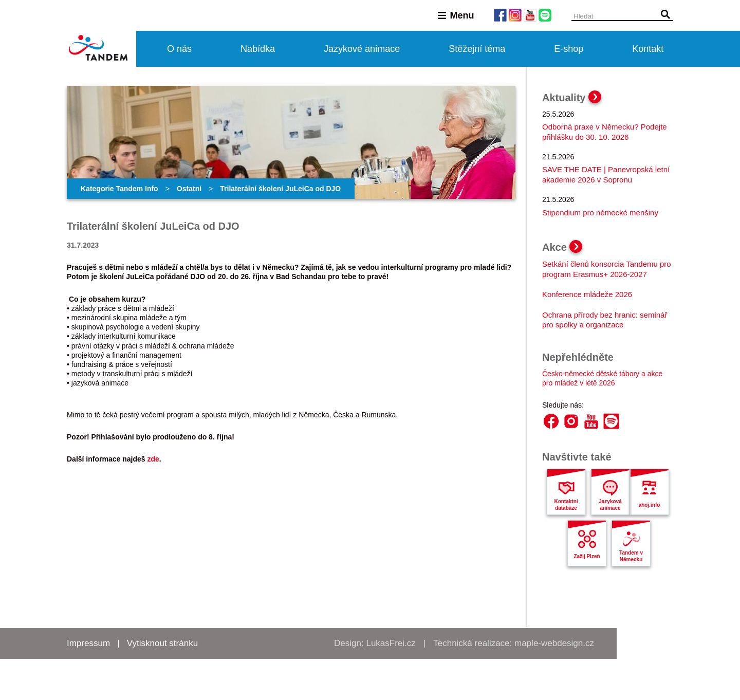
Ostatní (189, 189)
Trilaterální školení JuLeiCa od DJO (280, 189)
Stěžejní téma (477, 49)
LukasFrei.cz (391, 643)
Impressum (88, 643)
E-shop (569, 49)
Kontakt (648, 49)
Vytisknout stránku (162, 643)
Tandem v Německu (631, 556)
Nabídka (258, 49)
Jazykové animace (362, 49)
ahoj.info (650, 505)
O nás (179, 49)
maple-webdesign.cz (554, 643)
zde (153, 459)
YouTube (591, 421)
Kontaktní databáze (566, 505)
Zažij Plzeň (587, 556)
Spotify (611, 421)
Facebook (551, 421)
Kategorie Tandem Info (119, 189)
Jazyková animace (610, 505)
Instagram (571, 421)
